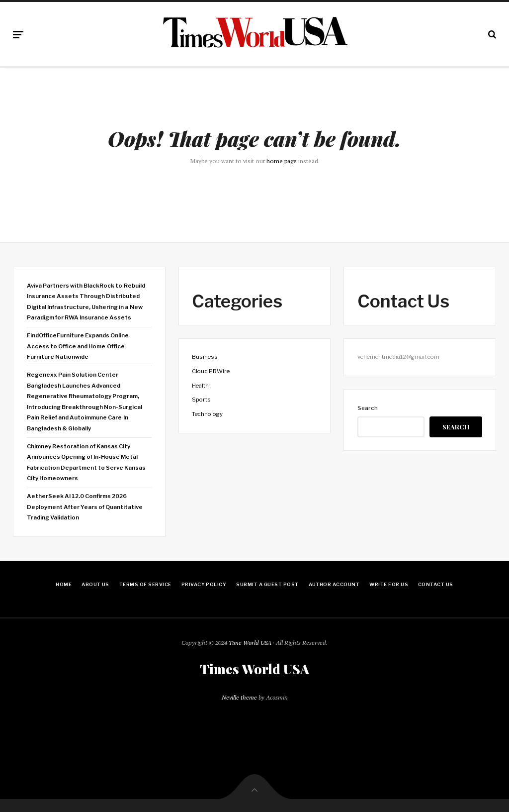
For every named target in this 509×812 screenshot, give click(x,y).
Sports (201, 400)
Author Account (334, 584)
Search (368, 408)
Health (200, 386)
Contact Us (436, 584)
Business (205, 357)
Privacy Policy (204, 584)
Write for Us (389, 584)
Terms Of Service (145, 584)
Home (64, 584)
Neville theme (239, 697)
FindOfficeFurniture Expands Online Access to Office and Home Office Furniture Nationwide (78, 346)
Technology (207, 414)
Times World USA (254, 669)
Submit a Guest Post (267, 584)
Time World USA (250, 643)
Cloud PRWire (211, 371)
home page (282, 161)
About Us (95, 584)
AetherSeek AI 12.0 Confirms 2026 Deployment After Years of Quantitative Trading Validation (85, 507)
